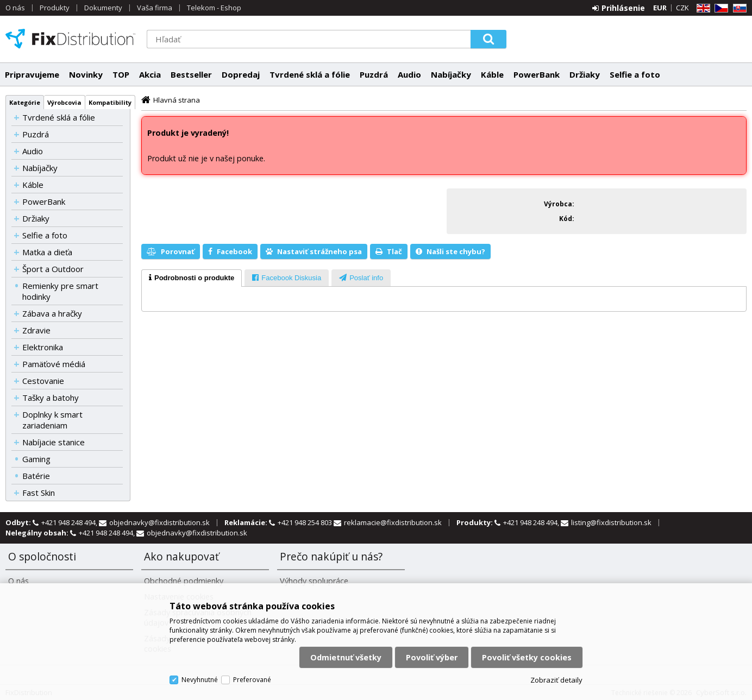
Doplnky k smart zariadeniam (52, 420)
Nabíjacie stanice (54, 442)
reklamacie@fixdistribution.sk (393, 522)
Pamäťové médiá (54, 364)
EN (701, 8)
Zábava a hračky (52, 313)
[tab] (192, 278)
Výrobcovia (64, 102)
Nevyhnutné (200, 680)
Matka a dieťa (47, 252)
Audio (409, 74)
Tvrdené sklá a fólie (310, 74)
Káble (492, 74)
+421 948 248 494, (70, 522)
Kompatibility (110, 102)
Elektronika (43, 347)
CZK (682, 8)
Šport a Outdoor (53, 269)
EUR (660, 8)
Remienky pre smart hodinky (60, 291)
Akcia (150, 74)
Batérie (36, 476)
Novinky (86, 74)
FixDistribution (71, 39)
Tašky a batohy (51, 398)
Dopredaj (241, 74)
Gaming (36, 459)
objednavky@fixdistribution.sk (159, 522)
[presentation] (192, 278)
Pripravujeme (32, 74)
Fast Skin (39, 493)
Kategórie (25, 102)
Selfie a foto (635, 74)
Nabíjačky (451, 74)
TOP (121, 74)
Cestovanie (43, 381)
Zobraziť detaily (556, 680)
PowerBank (537, 74)
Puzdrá (374, 74)
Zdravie (36, 330)
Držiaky (585, 74)
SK (738, 8)
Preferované (252, 680)
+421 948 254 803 (306, 522)
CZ (719, 8)
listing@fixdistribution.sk (611, 522)
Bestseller (191, 74)
